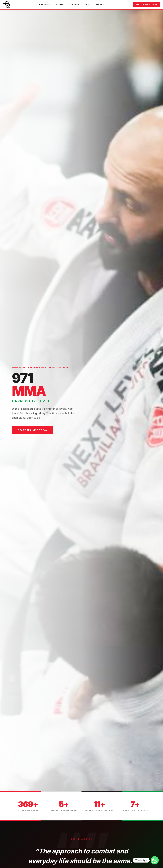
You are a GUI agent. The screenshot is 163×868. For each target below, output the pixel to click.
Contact (100, 5)
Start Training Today (33, 430)
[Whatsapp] (155, 860)
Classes (44, 5)
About (59, 5)
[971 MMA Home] (7, 5)
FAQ (87, 5)
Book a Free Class (147, 5)
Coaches (74, 5)
